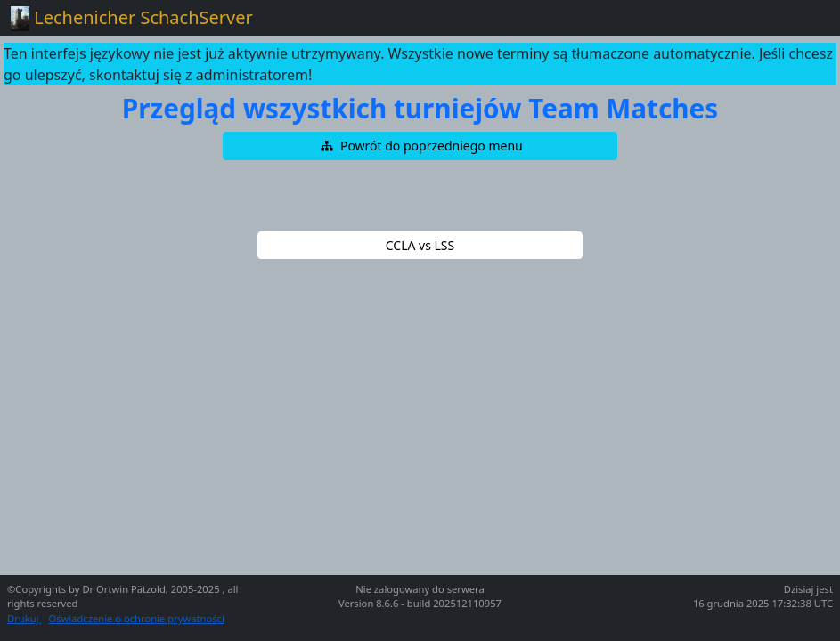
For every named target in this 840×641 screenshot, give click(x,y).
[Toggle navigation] (804, 18)
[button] (420, 146)
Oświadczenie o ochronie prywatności (136, 618)
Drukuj (24, 618)
